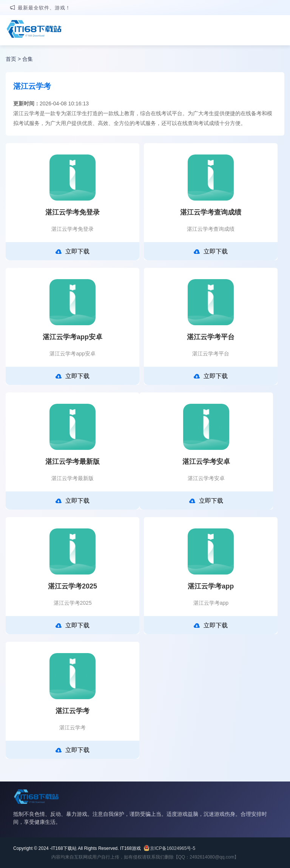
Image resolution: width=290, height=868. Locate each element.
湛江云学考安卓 (206, 462)
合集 (28, 59)
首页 (11, 59)
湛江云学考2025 (72, 586)
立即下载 (72, 252)
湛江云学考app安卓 (72, 337)
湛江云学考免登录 (72, 212)
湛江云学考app (211, 586)
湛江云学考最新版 (72, 462)
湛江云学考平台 (211, 337)
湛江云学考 (72, 711)
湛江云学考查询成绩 (211, 212)
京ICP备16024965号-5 (173, 848)
